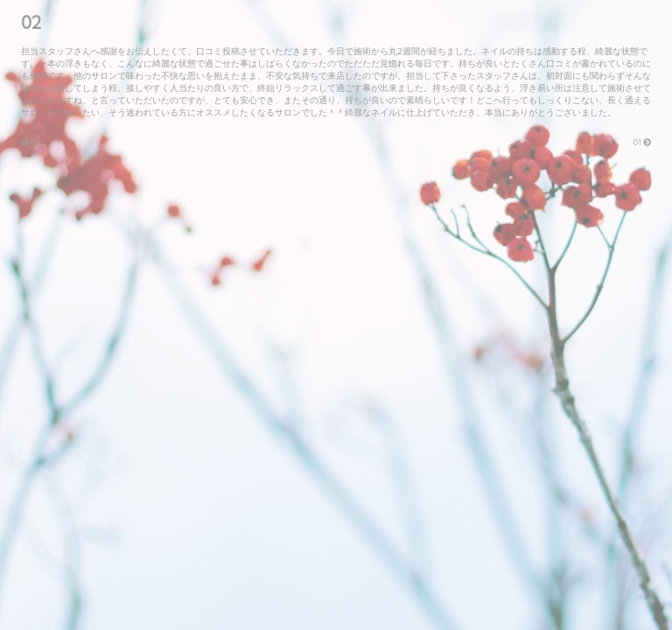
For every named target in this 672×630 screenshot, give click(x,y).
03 (30, 142)
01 (642, 142)
